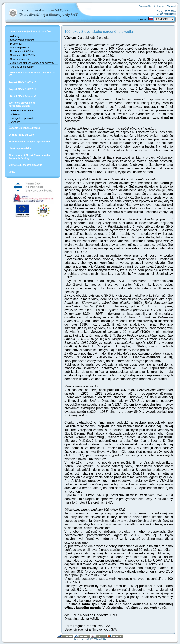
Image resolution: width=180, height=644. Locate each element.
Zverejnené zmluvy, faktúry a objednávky (32, 63)
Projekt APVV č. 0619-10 (22, 82)
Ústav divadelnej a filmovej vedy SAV (30, 31)
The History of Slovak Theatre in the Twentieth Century (29, 157)
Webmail (171, 6)
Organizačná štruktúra (22, 40)
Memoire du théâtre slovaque (25, 165)
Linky (12, 172)
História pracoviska (20, 148)
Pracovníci (16, 44)
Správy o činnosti (147, 6)
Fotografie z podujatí (22, 118)
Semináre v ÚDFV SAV (23, 55)
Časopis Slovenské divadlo (24, 128)
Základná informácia (22, 111)
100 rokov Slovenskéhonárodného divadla (22, 104)
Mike (104, 639)
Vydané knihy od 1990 (21, 135)
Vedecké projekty (19, 48)
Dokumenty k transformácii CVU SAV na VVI (32, 74)
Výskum (15, 114)
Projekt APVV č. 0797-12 (22, 89)
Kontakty (161, 6)
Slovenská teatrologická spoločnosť (29, 142)
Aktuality (15, 36)
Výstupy (15, 122)
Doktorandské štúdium (22, 51)
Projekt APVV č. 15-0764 (22, 96)
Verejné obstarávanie (22, 67)
